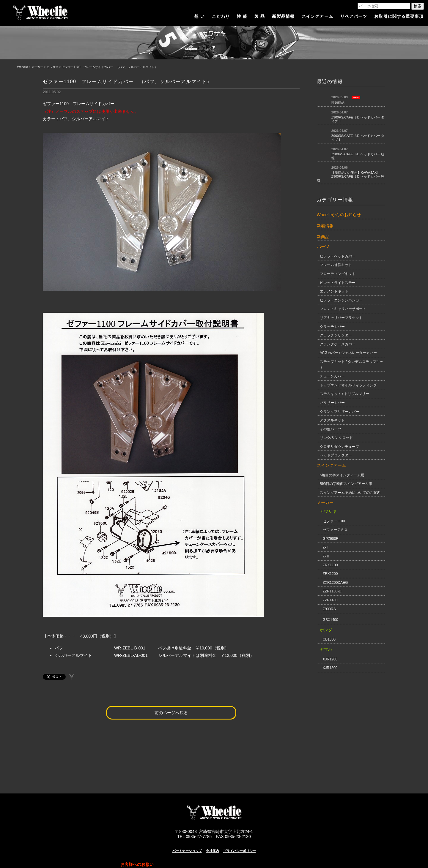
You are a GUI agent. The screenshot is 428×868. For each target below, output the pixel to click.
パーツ (323, 246)
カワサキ (53, 67)
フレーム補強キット (336, 265)
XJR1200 (330, 659)
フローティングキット (338, 274)
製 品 (260, 16)
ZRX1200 (330, 574)
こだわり (221, 16)
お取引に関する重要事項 (399, 16)
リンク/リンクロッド (336, 438)
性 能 (242, 16)
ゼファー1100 (334, 521)
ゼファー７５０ (335, 530)
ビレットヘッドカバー (338, 256)
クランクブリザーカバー (339, 412)
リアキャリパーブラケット (341, 318)
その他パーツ (331, 429)
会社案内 (213, 851)
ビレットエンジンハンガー (341, 300)
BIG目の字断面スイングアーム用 (346, 484)
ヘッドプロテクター (336, 455)
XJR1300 (330, 668)
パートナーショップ (187, 851)
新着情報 (325, 226)
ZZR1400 (330, 600)
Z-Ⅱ (326, 556)
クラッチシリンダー (336, 335)
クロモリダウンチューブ (339, 447)
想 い (200, 16)
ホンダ (326, 630)
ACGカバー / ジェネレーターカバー (348, 353)
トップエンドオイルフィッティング (348, 385)
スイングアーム (317, 16)
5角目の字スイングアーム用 (342, 475)
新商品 (323, 237)
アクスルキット (332, 420)
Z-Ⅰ (326, 547)
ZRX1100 (330, 565)
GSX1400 (331, 620)
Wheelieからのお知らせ (339, 215)
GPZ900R (331, 539)
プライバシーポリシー (240, 851)
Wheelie (23, 67)
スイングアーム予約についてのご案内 (350, 493)
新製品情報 (283, 16)
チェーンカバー (332, 376)
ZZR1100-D (332, 591)
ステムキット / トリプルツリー (344, 394)
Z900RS (329, 609)
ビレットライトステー (338, 283)
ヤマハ (326, 649)
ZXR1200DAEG (335, 583)
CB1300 (329, 639)
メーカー (37, 67)
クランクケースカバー (338, 344)
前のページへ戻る (171, 713)
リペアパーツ (354, 16)
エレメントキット (334, 291)
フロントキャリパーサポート (343, 309)
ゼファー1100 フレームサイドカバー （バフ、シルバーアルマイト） (110, 67)
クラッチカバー (332, 327)
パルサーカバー (332, 403)
